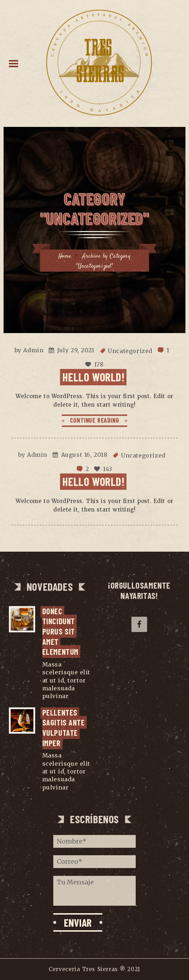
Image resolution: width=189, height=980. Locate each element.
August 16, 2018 (84, 455)
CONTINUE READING (95, 420)
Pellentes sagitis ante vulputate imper (65, 728)
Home (65, 256)
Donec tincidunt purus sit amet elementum (60, 631)
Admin (33, 350)
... (73, 696)
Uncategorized (130, 351)
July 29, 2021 (76, 350)
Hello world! (93, 377)
